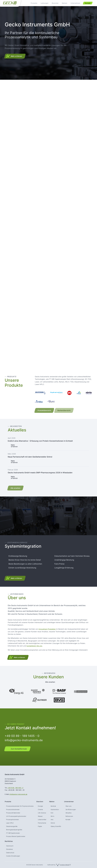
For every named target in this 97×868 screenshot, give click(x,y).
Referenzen (69, 816)
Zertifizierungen (71, 810)
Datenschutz (10, 853)
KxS (52, 813)
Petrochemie (42, 823)
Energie (40, 806)
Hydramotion (55, 810)
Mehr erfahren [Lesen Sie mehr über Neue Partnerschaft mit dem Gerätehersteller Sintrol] (14, 462)
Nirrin (52, 816)
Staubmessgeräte (12, 826)
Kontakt (68, 820)
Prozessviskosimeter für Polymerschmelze (20, 806)
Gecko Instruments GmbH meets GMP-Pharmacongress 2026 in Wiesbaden (40, 473)
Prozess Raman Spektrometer (16, 836)
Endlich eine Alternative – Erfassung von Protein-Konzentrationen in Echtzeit (40, 441)
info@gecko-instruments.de (24, 740)
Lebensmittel (42, 820)
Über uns (68, 806)
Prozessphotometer (13, 820)
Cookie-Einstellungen (13, 856)
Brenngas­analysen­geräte (14, 830)
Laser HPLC (10, 823)
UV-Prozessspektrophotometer (16, 816)
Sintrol (53, 823)
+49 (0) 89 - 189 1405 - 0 (22, 736)
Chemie (40, 810)
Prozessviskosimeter (13, 810)
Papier (40, 826)
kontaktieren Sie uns (34, 646)
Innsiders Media (64, 865)
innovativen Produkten (47, 629)
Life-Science (42, 813)
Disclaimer (10, 849)
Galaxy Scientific (56, 826)
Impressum (10, 846)
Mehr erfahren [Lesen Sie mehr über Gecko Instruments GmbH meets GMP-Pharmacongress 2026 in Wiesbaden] (14, 477)
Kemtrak (53, 806)
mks (52, 820)
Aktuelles (68, 813)
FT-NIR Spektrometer (13, 833)
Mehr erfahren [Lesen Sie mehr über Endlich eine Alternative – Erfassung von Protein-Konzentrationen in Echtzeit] (14, 446)
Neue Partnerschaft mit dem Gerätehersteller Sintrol (30, 457)
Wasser (40, 816)
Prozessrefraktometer (13, 813)
